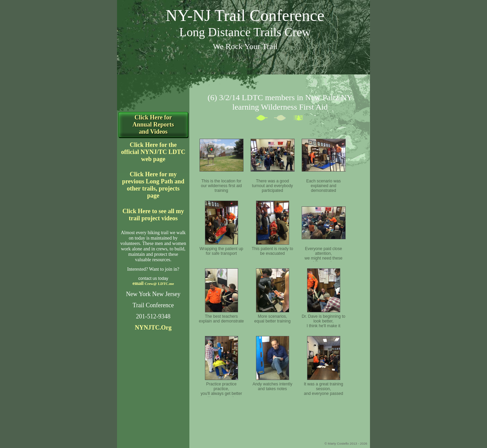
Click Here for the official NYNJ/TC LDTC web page (153, 152)
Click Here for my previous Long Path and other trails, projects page (153, 185)
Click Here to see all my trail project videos (153, 215)
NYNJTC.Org (153, 328)
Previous (265, 119)
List (301, 119)
